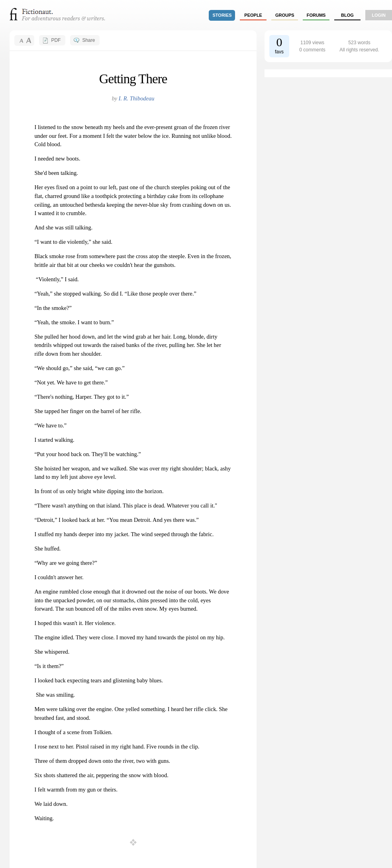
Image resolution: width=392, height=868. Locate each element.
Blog (347, 15)
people (253, 15)
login (379, 15)
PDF (56, 40)
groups (285, 15)
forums (316, 15)
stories (222, 15)
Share (88, 40)
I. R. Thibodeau (137, 98)
